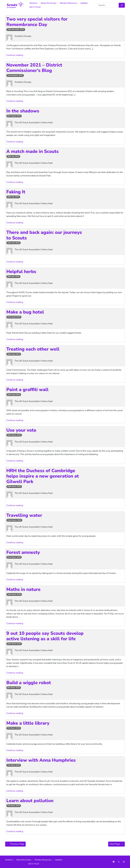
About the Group (48, 3)
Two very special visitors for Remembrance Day (37, 22)
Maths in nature (23, 589)
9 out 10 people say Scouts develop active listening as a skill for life (45, 636)
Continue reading (15, 55)
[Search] (122, 5)
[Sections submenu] (38, 3)
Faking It (16, 192)
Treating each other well (33, 349)
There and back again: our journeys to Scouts (44, 235)
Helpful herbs (21, 272)
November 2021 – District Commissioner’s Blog (34, 68)
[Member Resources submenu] (78, 3)
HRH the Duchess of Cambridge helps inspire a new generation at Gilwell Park (43, 476)
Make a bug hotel (25, 312)
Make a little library (28, 723)
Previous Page (15, 844)
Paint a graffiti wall (27, 390)
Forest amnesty (23, 552)
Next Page (116, 844)
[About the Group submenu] (57, 3)
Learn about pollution (30, 801)
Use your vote (21, 430)
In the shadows (23, 111)
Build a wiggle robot (29, 683)
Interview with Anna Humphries (41, 760)
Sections (33, 3)
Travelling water (24, 515)
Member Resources (68, 3)
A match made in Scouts (32, 151)
